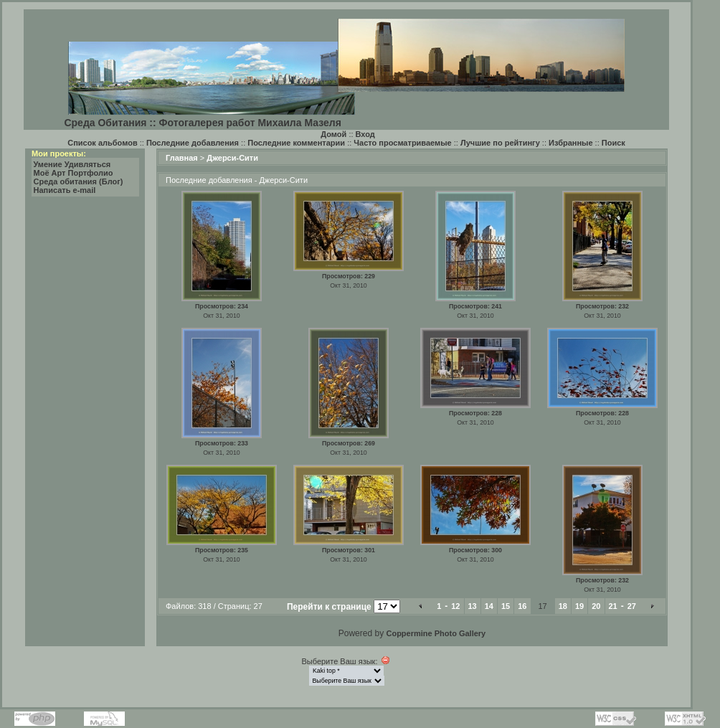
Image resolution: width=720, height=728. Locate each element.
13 (473, 606)
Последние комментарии (296, 143)
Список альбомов (102, 143)
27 (632, 606)
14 (489, 606)
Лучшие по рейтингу (500, 143)
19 (579, 606)
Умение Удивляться (72, 164)
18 (563, 606)
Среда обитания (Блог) (79, 181)
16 (522, 606)
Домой (333, 134)
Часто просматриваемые (402, 143)
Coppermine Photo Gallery (436, 633)
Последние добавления (193, 143)
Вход (365, 134)
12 (455, 606)
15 (506, 606)
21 (613, 606)
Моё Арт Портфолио (74, 173)
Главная (182, 158)
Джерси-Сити (232, 158)
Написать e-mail (65, 190)
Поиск (614, 143)
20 (596, 606)
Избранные (571, 143)
